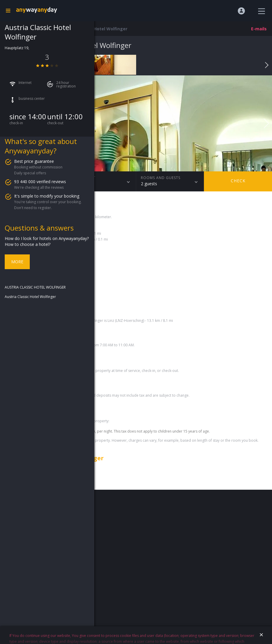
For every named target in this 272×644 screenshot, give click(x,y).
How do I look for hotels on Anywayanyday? (47, 238)
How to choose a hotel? (28, 244)
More (17, 262)
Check (238, 181)
